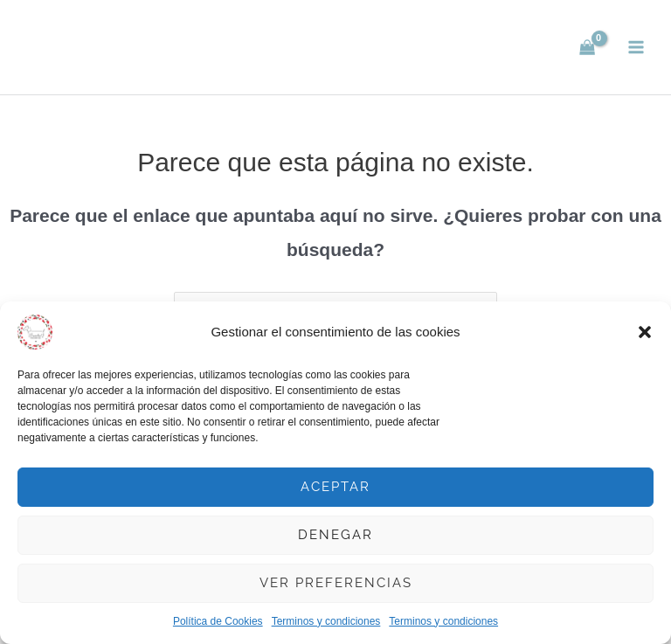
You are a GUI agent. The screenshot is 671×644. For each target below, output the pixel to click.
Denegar (335, 535)
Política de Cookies (218, 621)
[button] (645, 332)
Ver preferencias (336, 583)
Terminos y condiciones (326, 621)
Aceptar (335, 487)
